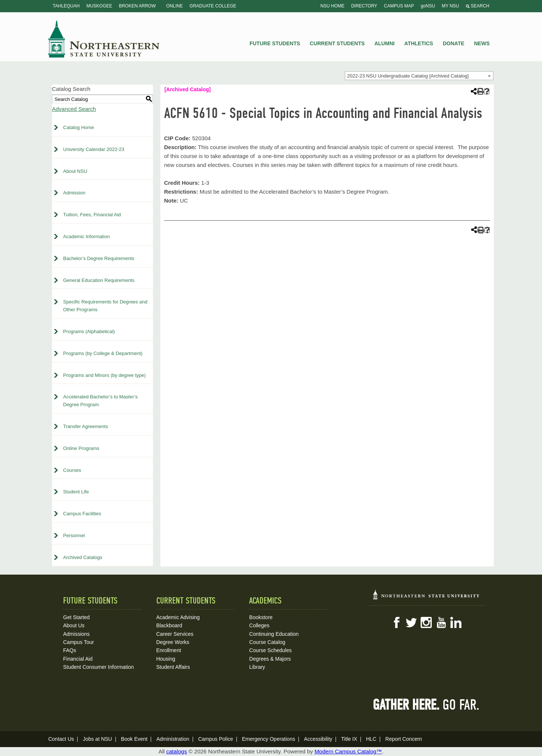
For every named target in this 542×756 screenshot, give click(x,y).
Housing (166, 659)
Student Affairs (173, 667)
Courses (72, 470)
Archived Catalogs (83, 557)
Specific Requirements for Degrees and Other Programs (105, 306)
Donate (454, 43)
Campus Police (216, 739)
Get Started (76, 617)
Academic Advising (178, 617)
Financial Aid (78, 659)
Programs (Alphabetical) (89, 331)
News (482, 43)
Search (478, 6)
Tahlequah (66, 6)
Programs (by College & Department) (103, 353)
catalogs (177, 751)
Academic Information (86, 236)
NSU (104, 39)
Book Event (134, 739)
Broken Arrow (137, 6)
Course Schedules (270, 650)
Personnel (74, 535)
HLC (371, 739)
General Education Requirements (99, 280)
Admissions (76, 634)
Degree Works (173, 642)
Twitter (411, 622)
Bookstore (261, 617)
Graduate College (213, 6)
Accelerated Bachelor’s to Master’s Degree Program (100, 401)
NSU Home (332, 6)
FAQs (70, 650)
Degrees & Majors (270, 659)
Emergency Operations (269, 739)
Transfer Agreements (86, 426)
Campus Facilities (82, 514)
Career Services (175, 634)
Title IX (349, 739)
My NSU (450, 6)
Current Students (337, 43)
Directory (364, 6)
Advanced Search (74, 109)
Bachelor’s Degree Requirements (99, 258)
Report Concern (404, 739)
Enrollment (169, 650)
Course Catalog (267, 642)
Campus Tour (79, 642)
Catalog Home (79, 127)
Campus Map (399, 6)
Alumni (384, 43)
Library (257, 667)
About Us (74, 625)
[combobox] (419, 76)
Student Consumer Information (99, 667)
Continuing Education (274, 634)
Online (175, 6)
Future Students (275, 43)
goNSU (428, 6)
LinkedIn (456, 622)
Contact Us (61, 739)
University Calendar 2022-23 (94, 149)
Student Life (76, 492)
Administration (173, 739)
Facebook (396, 622)
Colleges (259, 625)
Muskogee (99, 6)
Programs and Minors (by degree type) (105, 375)
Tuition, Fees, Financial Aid (92, 215)
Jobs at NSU (97, 739)
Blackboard (169, 625)
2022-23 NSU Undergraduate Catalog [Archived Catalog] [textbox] (408, 76)
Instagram (426, 622)
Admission (74, 193)
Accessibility (318, 739)
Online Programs (81, 448)
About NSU (75, 171)
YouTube (441, 622)
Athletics (419, 43)
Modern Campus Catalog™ (348, 751)
